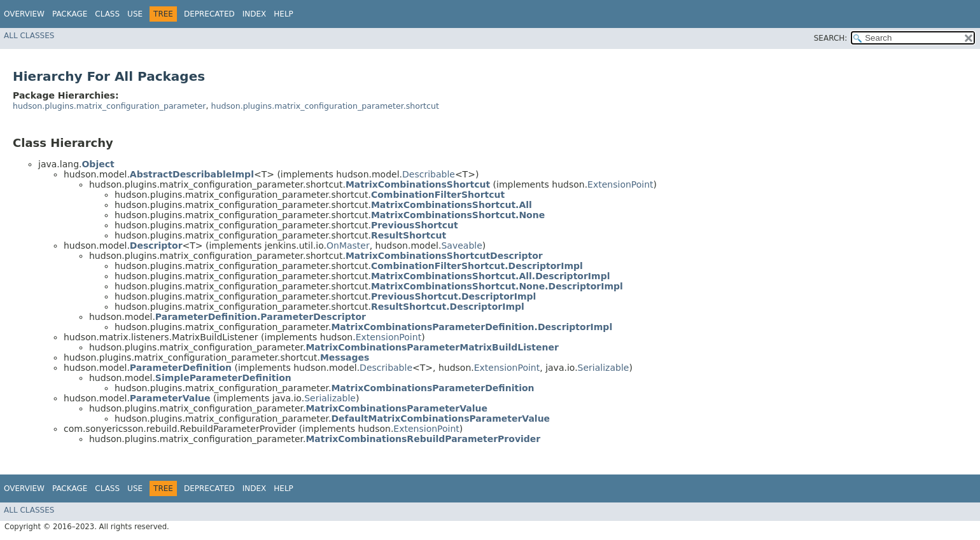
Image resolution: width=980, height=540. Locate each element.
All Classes (29, 36)
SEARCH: (831, 38)
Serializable (604, 368)
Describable (429, 174)
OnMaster (348, 246)
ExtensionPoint (620, 184)
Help (283, 14)
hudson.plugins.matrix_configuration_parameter (109, 106)
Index (255, 14)
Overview (24, 14)
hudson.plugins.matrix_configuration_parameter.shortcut (325, 106)
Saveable (461, 246)
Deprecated (209, 14)
